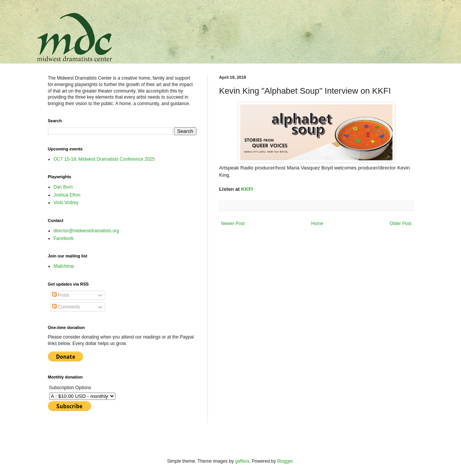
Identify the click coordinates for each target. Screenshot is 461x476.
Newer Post (233, 224)
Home (317, 224)
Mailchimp (64, 266)
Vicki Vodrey (66, 203)
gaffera (242, 461)
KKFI (247, 189)
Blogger (285, 461)
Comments (66, 307)
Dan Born (63, 187)
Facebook (64, 238)
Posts (61, 295)
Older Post (401, 224)
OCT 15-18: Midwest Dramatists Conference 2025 (104, 159)
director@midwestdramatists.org (86, 231)
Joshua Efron (67, 195)
